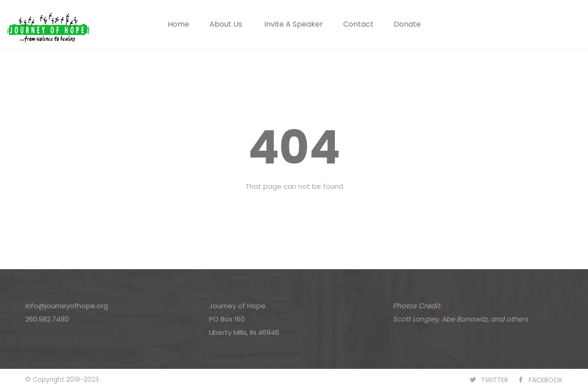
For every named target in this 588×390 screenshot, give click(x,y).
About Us (226, 24)
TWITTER (495, 380)
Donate (407, 24)
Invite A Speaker (294, 24)
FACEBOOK (546, 380)
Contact (358, 24)
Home (178, 24)
